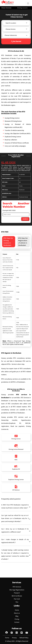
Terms (7, 638)
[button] (17, 23)
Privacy (14, 638)
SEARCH (25, 219)
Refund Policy (24, 638)
